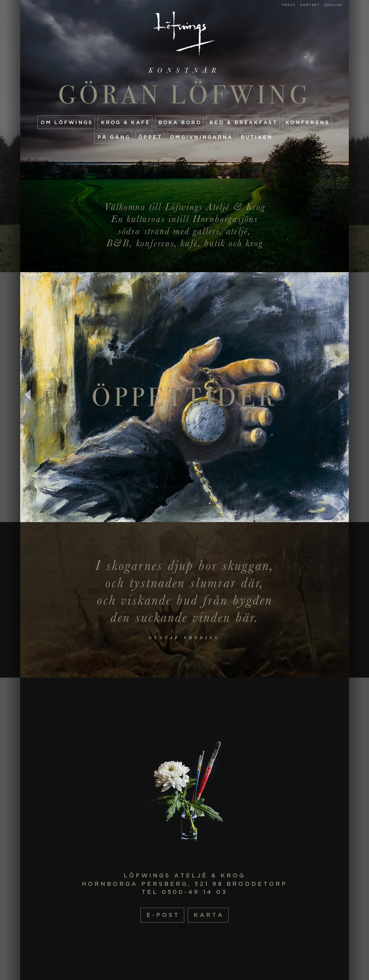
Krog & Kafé (126, 122)
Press (289, 5)
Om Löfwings (67, 122)
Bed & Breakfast (243, 122)
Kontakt (310, 5)
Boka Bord (180, 122)
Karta (209, 915)
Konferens (307, 122)
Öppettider (185, 397)
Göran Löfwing (185, 95)
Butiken (257, 137)
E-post (163, 915)
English (333, 5)
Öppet (150, 137)
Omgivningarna (201, 137)
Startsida (185, 34)
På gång (114, 137)
